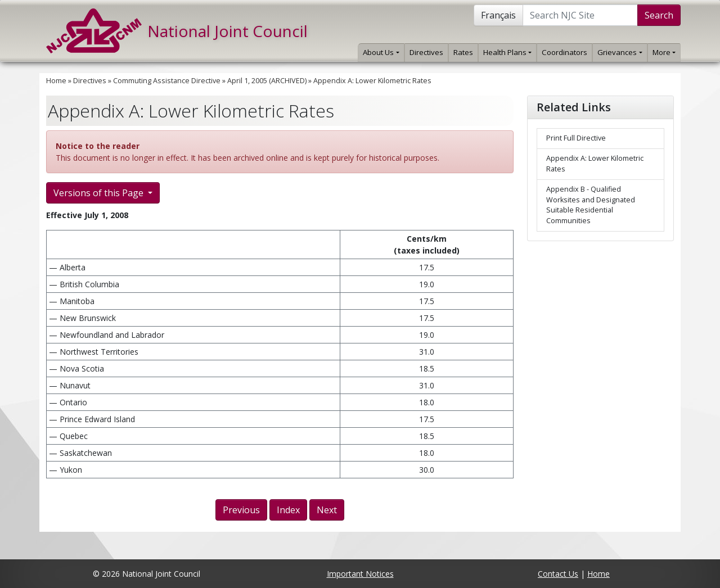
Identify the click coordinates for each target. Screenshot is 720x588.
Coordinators (564, 52)
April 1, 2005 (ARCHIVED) (267, 81)
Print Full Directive (576, 138)
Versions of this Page (100, 193)
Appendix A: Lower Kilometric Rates (372, 81)
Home (56, 81)
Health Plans (507, 52)
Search (659, 15)
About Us (381, 52)
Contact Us (558, 574)
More (664, 52)
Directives (426, 52)
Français (498, 15)
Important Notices (360, 574)
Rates (463, 52)
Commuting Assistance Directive (167, 81)
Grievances (620, 52)
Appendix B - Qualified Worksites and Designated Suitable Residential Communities (591, 205)
